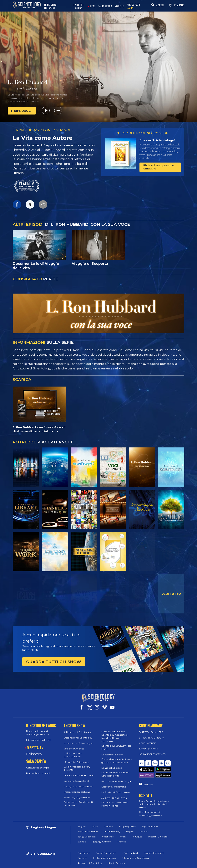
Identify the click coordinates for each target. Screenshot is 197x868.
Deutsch (109, 813)
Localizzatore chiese (154, 840)
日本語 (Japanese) (87, 823)
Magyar (130, 818)
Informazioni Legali (133, 863)
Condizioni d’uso (101, 860)
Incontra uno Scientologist (78, 740)
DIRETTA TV (35, 744)
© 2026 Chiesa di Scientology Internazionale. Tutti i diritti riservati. (44, 861)
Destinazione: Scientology (78, 734)
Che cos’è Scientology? (158, 140)
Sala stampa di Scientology (135, 845)
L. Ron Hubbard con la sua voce (73, 751)
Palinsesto (34, 751)
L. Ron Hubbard (130, 840)
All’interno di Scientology (78, 729)
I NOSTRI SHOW (78, 6)
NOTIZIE (119, 6)
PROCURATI (133, 6)
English (82, 813)
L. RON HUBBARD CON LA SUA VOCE (43, 130)
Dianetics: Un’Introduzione (79, 772)
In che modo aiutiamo (104, 845)
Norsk (123, 823)
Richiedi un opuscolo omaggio (159, 167)
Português (137, 823)
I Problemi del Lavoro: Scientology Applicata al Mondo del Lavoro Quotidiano (115, 733)
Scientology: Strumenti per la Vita (116, 744)
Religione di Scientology (90, 850)
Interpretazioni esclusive (77, 788)
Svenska (82, 829)
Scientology (84, 840)
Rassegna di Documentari (78, 783)
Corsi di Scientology (106, 840)
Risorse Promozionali (38, 770)
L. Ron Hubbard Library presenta (77, 765)
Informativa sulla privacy (160, 860)
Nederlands (108, 823)
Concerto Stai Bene (112, 751)
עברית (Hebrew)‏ (112, 818)
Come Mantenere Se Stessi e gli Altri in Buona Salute (117, 757)
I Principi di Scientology (77, 759)
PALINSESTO (105, 6)
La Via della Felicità (112, 764)
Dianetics (82, 845)
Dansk (95, 813)
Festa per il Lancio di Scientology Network (38, 729)
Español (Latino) (150, 813)
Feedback (148, 771)
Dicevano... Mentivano (114, 783)
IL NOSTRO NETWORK (50, 6)
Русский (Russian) (158, 823)
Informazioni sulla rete (39, 736)
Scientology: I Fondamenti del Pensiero (78, 800)
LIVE (93, 6)
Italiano (144, 818)
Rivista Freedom (117, 850)
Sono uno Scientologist (76, 777)
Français (122, 829)
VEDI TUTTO (171, 594)
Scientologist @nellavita (77, 794)
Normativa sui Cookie (128, 860)
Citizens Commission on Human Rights (115, 801)
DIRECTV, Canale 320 (151, 729)
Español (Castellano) (88, 818)
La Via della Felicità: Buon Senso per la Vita (115, 771)
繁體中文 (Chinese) (102, 829)
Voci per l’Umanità (74, 745)
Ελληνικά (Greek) (127, 813)
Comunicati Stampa (38, 764)
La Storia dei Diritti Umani (116, 789)
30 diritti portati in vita (114, 794)
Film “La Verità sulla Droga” (117, 778)
